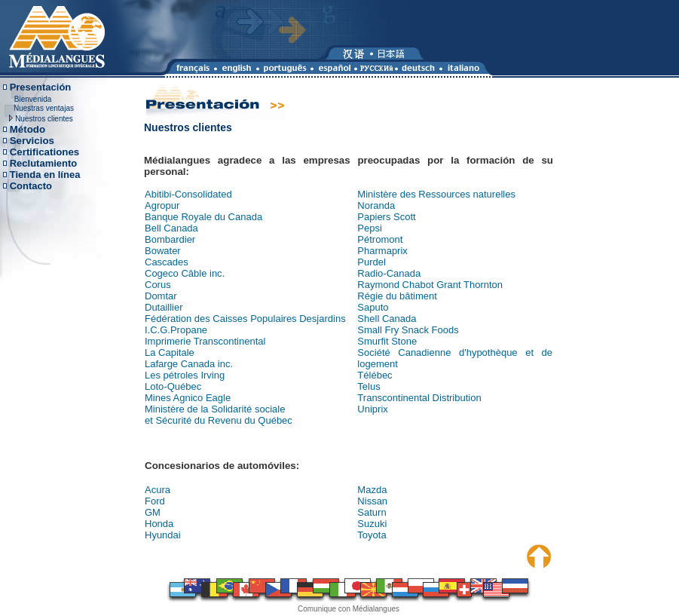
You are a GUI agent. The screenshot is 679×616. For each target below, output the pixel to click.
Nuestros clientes (44, 119)
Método (28, 129)
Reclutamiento (44, 163)
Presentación (41, 87)
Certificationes (45, 152)
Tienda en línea (45, 175)
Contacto (31, 186)
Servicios (32, 141)
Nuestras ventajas (44, 108)
